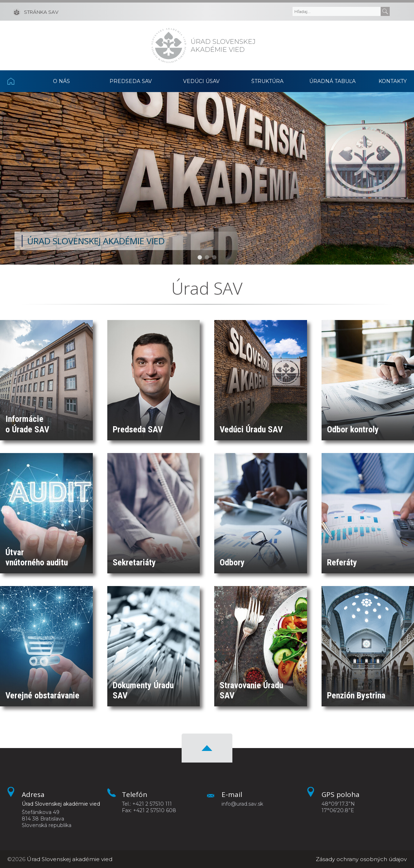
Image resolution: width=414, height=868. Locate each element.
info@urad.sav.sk (242, 804)
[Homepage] (169, 45)
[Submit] (385, 11)
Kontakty (393, 81)
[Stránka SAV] (36, 12)
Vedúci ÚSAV (201, 81)
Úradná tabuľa (332, 81)
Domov (18, 81)
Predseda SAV (131, 81)
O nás (61, 81)
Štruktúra (267, 81)
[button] (200, 257)
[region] (207, 178)
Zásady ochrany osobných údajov (361, 859)
